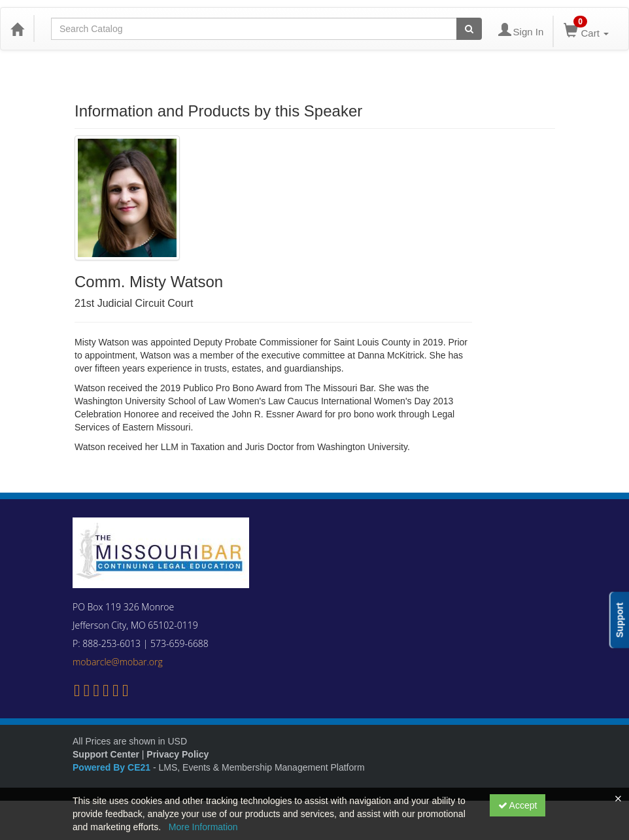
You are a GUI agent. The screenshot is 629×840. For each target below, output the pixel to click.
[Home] (17, 29)
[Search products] (469, 29)
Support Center (106, 754)
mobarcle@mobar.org (118, 662)
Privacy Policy (178, 754)
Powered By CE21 (113, 767)
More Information (203, 827)
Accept (518, 805)
